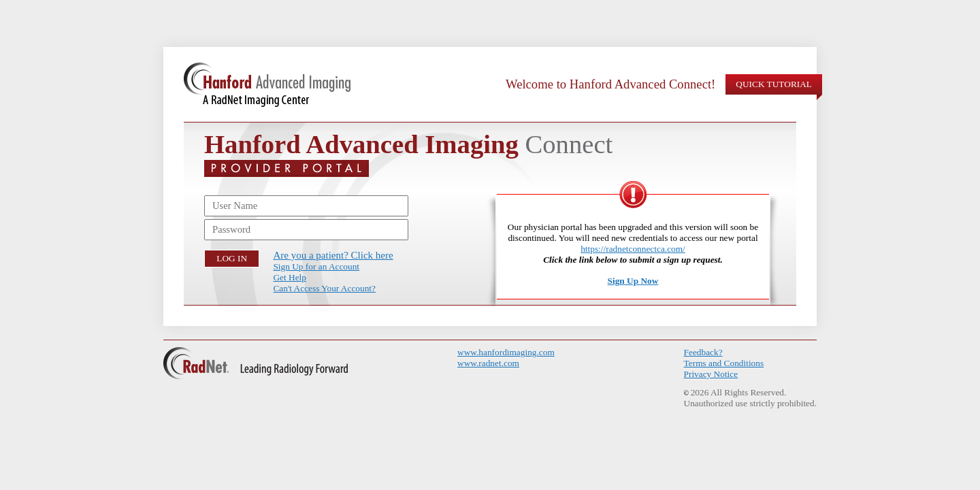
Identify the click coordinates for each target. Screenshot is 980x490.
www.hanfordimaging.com (506, 352)
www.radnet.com (488, 363)
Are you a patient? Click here (333, 255)
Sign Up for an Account (316, 266)
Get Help (289, 277)
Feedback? (703, 352)
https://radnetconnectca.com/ (633, 249)
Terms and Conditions (724, 363)
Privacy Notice (711, 374)
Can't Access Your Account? (324, 288)
